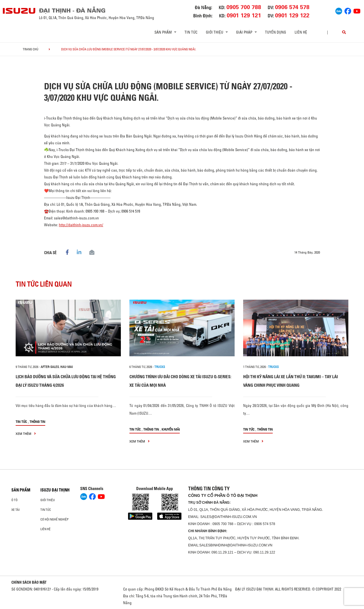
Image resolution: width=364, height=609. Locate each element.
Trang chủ (31, 49)
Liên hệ (301, 32)
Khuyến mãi (171, 429)
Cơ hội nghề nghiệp (54, 519)
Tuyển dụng (276, 32)
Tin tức (191, 32)
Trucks (160, 367)
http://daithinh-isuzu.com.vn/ (81, 225)
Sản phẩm (21, 490)
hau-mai (67, 367)
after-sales (50, 367)
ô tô (15, 500)
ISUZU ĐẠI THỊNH (55, 490)
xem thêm (26, 434)
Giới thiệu (48, 500)
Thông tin (37, 422)
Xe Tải (15, 510)
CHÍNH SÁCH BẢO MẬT (29, 582)
